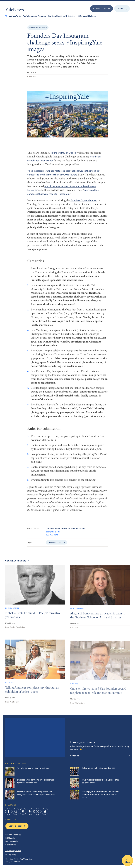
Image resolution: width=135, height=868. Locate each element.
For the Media (12, 841)
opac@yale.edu (53, 535)
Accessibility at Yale (13, 851)
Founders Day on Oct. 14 (64, 155)
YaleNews (15, 10)
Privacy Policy (11, 854)
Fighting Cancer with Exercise (62, 16)
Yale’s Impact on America (34, 16)
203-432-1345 (52, 538)
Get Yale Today (17, 826)
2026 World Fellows (87, 16)
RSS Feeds (10, 838)
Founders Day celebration (84, 203)
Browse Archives (13, 835)
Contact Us (11, 845)
